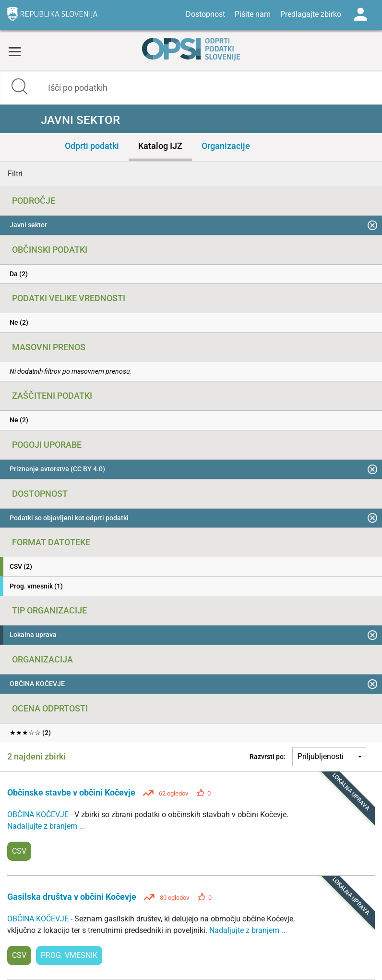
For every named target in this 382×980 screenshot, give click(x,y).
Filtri (15, 174)
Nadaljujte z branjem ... (46, 826)
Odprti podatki (92, 146)
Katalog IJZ (160, 146)
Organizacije (226, 146)
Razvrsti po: (268, 757)
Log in (360, 14)
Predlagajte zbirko (311, 14)
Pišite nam (253, 14)
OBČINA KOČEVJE (39, 815)
